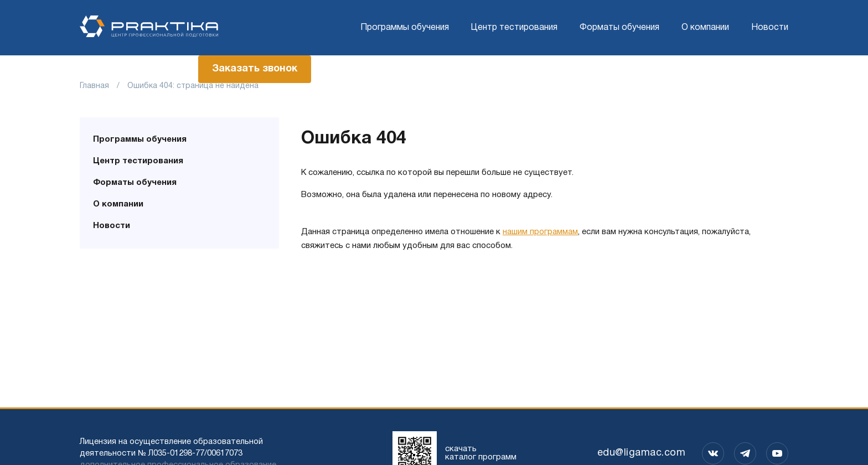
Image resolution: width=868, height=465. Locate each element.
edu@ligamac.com (642, 453)
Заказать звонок (255, 69)
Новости (770, 28)
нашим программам (540, 232)
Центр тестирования (514, 28)
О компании (705, 28)
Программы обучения (405, 28)
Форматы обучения (619, 28)
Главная (94, 86)
